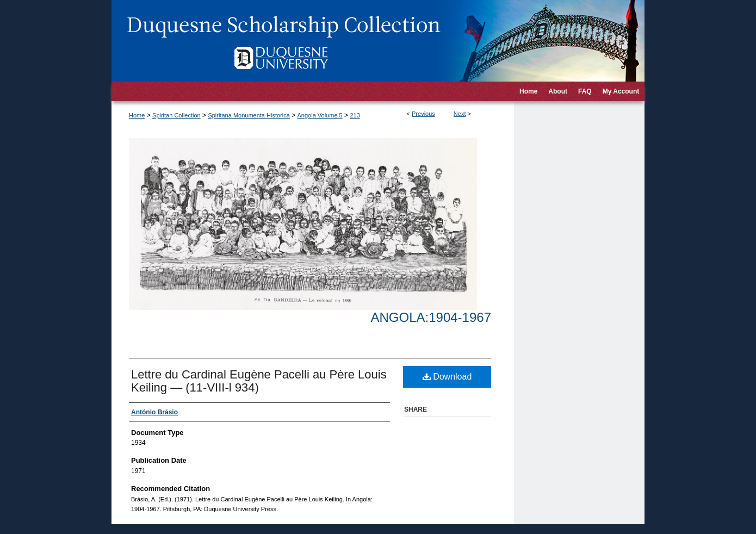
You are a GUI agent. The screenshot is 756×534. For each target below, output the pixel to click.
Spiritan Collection (176, 115)
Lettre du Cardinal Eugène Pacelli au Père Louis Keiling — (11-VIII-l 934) (259, 381)
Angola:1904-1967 (431, 317)
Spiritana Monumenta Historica (249, 115)
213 (355, 115)
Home (137, 115)
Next (460, 114)
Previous (423, 114)
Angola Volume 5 (320, 115)
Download (447, 377)
